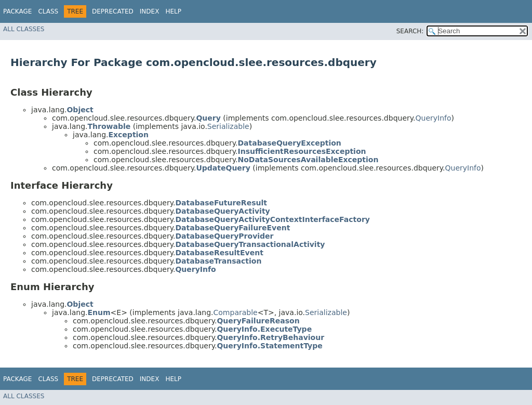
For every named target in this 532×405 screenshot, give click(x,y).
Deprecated (113, 11)
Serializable (228, 126)
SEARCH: (410, 31)
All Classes (24, 29)
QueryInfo (434, 118)
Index (150, 11)
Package (17, 11)
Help (173, 11)
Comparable (236, 312)
